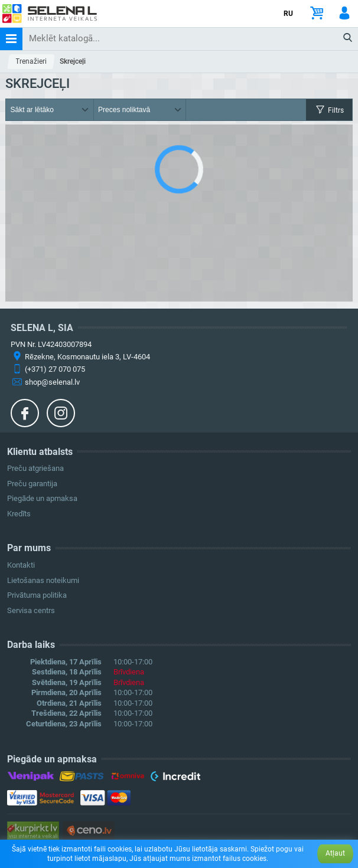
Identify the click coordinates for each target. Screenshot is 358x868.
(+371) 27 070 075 (55, 369)
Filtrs (329, 110)
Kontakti (21, 565)
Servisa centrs (31, 610)
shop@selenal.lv (52, 382)
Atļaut (335, 853)
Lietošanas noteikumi (43, 580)
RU (288, 14)
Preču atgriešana (35, 468)
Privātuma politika (37, 595)
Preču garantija (32, 484)
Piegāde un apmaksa (42, 498)
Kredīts (19, 514)
